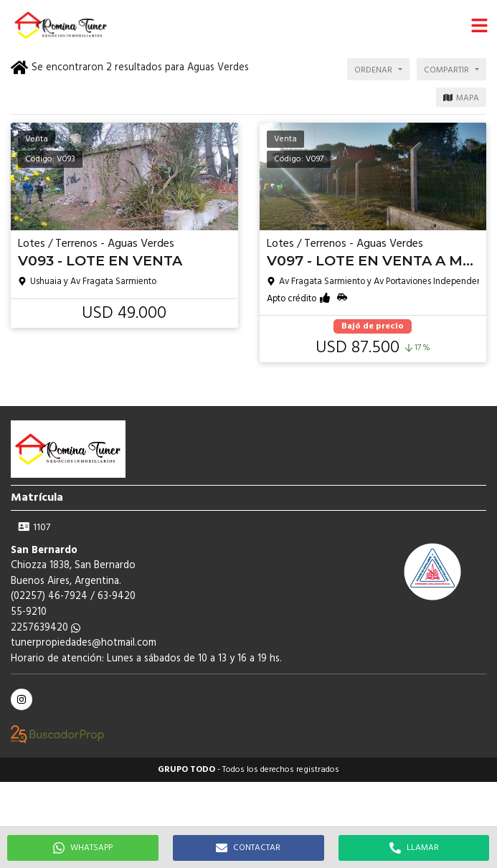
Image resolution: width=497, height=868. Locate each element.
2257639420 (46, 628)
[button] (479, 25)
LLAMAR (414, 848)
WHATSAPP (83, 848)
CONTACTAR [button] (248, 848)
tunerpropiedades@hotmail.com (84, 643)
